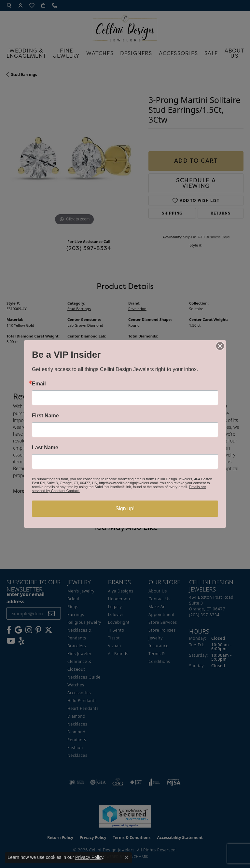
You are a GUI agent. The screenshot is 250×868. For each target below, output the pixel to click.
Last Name (45, 448)
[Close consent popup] (127, 858)
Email (39, 384)
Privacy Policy (89, 857)
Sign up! (125, 509)
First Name (45, 416)
